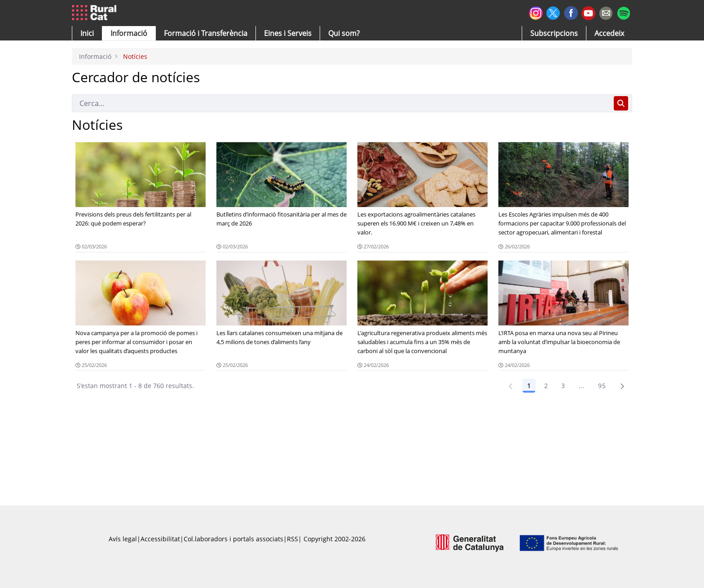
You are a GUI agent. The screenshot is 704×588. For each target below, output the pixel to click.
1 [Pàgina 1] (529, 386)
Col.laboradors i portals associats (233, 539)
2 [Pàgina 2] (546, 386)
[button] (87, 33)
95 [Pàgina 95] (602, 386)
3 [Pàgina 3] (563, 386)
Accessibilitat (160, 539)
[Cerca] (341, 103)
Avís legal (123, 539)
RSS (293, 539)
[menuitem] (206, 33)
